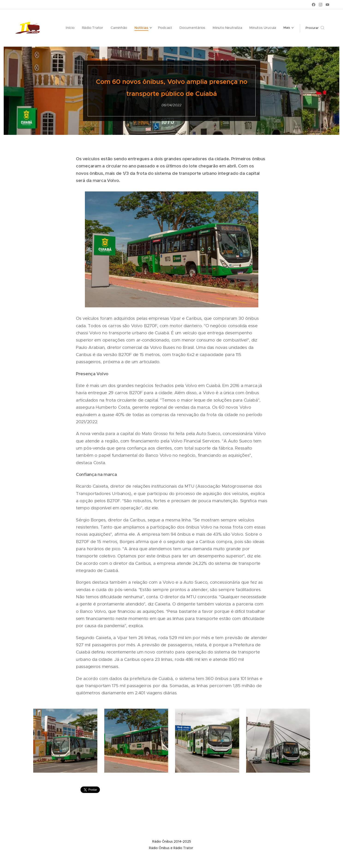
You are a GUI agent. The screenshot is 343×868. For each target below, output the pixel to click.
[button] (315, 28)
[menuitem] (68, 28)
